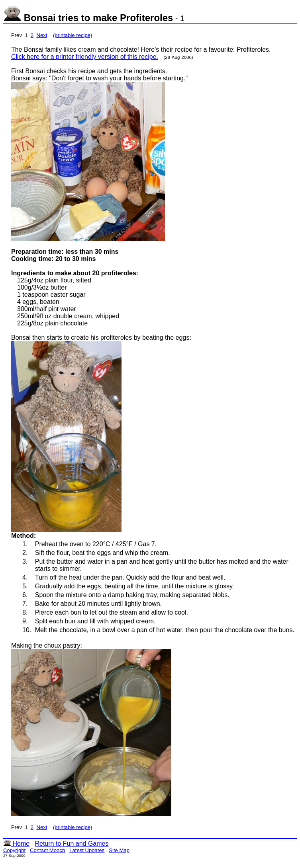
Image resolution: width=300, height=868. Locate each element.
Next (42, 35)
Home (16, 844)
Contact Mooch (47, 850)
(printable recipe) (73, 35)
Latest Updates (87, 850)
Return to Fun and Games (72, 844)
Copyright (14, 850)
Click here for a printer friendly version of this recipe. (85, 57)
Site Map (119, 850)
